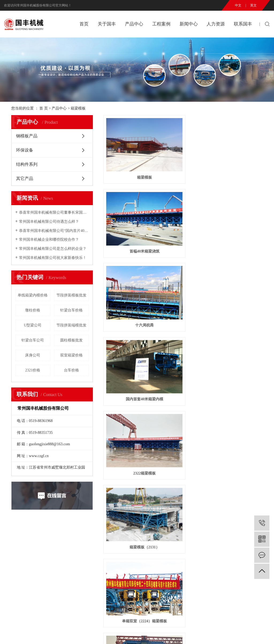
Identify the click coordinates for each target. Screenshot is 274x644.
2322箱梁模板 (183, 206)
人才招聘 (148, 558)
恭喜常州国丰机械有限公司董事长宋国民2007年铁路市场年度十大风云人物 (54, 212)
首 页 (44, 108)
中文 (238, 5)
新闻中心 (189, 24)
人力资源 (216, 24)
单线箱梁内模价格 (33, 295)
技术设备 (12, 588)
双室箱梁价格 (71, 355)
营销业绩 (114, 565)
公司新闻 (114, 550)
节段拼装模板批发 (71, 295)
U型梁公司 (33, 325)
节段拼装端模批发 (71, 325)
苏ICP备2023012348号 (130, 628)
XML (99, 634)
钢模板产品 (27, 136)
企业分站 (58, 634)
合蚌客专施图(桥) (128, 360)
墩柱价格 (33, 310)
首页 (84, 24)
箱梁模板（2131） (238, 206)
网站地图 (76, 634)
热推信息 (40, 634)
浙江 (266, 634)
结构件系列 (27, 164)
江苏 (233, 634)
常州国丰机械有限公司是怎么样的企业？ (53, 249)
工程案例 (161, 24)
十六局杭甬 (238, 155)
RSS (89, 634)
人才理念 (148, 550)
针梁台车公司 (33, 340)
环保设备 (25, 150)
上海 (249, 634)
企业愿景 (12, 565)
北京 (258, 634)
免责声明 (112, 634)
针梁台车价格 (71, 310)
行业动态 (114, 558)
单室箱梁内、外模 (238, 309)
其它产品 (25, 178)
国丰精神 (12, 558)
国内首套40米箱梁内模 (128, 206)
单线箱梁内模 (128, 309)
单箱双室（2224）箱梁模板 (128, 257)
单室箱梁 (183, 257)
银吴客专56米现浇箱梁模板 (238, 257)
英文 (253, 5)
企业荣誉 (12, 573)
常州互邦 (235, 628)
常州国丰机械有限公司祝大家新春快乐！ (53, 258)
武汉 (241, 634)
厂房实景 (12, 580)
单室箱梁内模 (183, 309)
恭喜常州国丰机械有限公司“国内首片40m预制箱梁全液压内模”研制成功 (54, 231)
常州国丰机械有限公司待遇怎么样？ (49, 222)
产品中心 (134, 24)
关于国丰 (107, 24)
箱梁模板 (78, 108)
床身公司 (33, 355)
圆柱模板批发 (71, 340)
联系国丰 (243, 24)
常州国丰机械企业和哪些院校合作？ (49, 240)
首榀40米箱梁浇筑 (183, 155)
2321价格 (33, 370)
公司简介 (12, 550)
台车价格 (71, 370)
